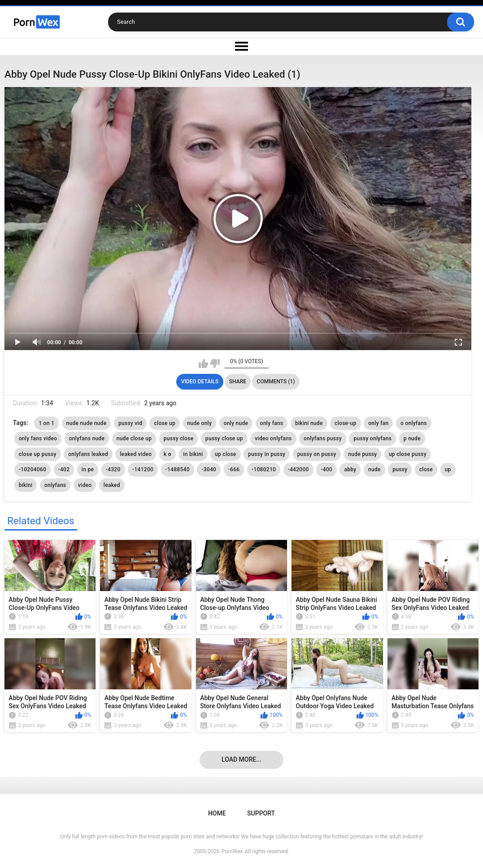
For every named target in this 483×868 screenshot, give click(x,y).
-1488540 (178, 469)
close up (165, 423)
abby (350, 469)
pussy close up (224, 438)
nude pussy (362, 454)
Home (217, 813)
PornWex (232, 851)
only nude (236, 423)
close (426, 469)
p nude (412, 438)
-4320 (113, 469)
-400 (326, 469)
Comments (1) (276, 381)
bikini (26, 485)
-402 (64, 469)
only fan (378, 423)
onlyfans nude (87, 438)
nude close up (134, 438)
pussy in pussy (267, 454)
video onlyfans (273, 438)
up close (226, 454)
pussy (400, 469)
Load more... (241, 759)
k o (168, 454)
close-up (346, 423)
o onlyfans (414, 423)
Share (238, 381)
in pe (88, 469)
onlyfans (55, 485)
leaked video (136, 454)
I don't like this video (215, 364)
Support (261, 813)
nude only (200, 423)
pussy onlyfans (372, 438)
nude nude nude (87, 423)
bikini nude (309, 423)
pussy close (179, 438)
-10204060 (33, 469)
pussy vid (130, 423)
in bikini (193, 454)
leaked (112, 485)
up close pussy (408, 454)
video (85, 485)
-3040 (209, 469)
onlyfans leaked (88, 454)
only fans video (38, 438)
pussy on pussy (317, 454)
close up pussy (38, 454)
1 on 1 (46, 423)
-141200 (143, 469)
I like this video (203, 364)
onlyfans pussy (323, 438)
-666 (234, 469)
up (448, 469)
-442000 (298, 469)
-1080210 (264, 469)
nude (374, 469)
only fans (272, 423)
